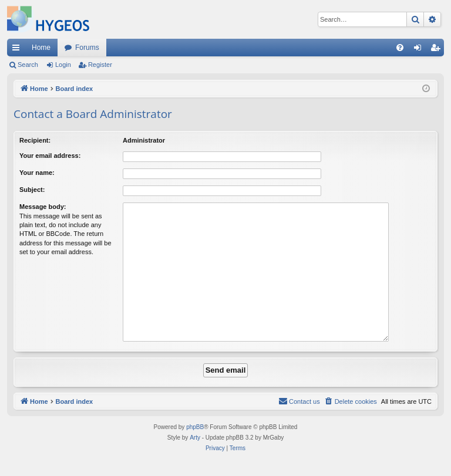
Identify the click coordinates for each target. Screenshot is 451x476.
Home (41, 48)
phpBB (195, 427)
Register (100, 65)
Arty (195, 438)
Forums (87, 48)
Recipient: (35, 140)
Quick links (18, 50)
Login (63, 65)
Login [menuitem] (420, 50)
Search (28, 65)
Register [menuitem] (438, 50)
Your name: (37, 173)
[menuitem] (400, 48)
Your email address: (50, 156)
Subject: (32, 190)
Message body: (43, 207)
